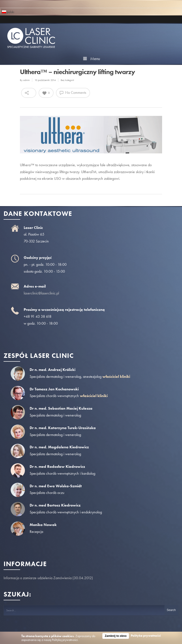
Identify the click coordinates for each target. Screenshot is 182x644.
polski (8, 12)
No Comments (73, 92)
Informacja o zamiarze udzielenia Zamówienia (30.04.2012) (48, 578)
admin (26, 80)
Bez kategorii (67, 80)
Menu (91, 59)
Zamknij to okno (116, 636)
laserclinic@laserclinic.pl (41, 293)
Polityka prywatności (146, 636)
